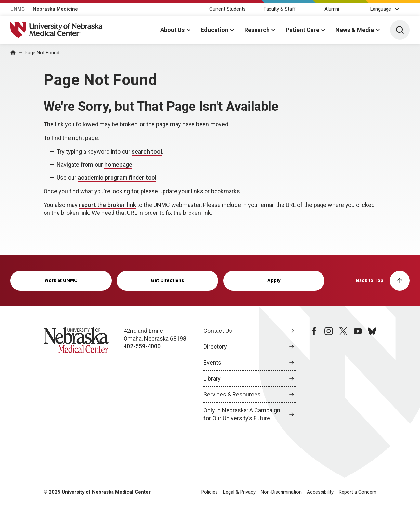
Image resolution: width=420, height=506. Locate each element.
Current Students (228, 9)
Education (215, 30)
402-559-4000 (142, 346)
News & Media (355, 30)
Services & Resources (232, 394)
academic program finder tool (117, 178)
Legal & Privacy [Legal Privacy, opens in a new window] (239, 492)
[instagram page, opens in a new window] (329, 377)
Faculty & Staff (280, 9)
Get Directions (167, 280)
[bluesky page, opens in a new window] (372, 377)
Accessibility (320, 492)
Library (212, 378)
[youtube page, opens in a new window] (358, 377)
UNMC (18, 9)
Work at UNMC (61, 280)
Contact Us (218, 331)
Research (257, 30)
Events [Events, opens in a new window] (212, 363)
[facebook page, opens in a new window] (314, 377)
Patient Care (302, 30)
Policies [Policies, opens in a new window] (210, 492)
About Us (172, 30)
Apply (274, 280)
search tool (147, 152)
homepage (118, 165)
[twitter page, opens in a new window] (343, 377)
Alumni (332, 9)
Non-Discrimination (281, 492)
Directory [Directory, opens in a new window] (215, 347)
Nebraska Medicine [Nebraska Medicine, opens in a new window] (55, 9)
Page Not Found (42, 53)
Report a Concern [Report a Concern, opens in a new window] (358, 492)
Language (381, 9)
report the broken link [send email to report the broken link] (107, 205)
